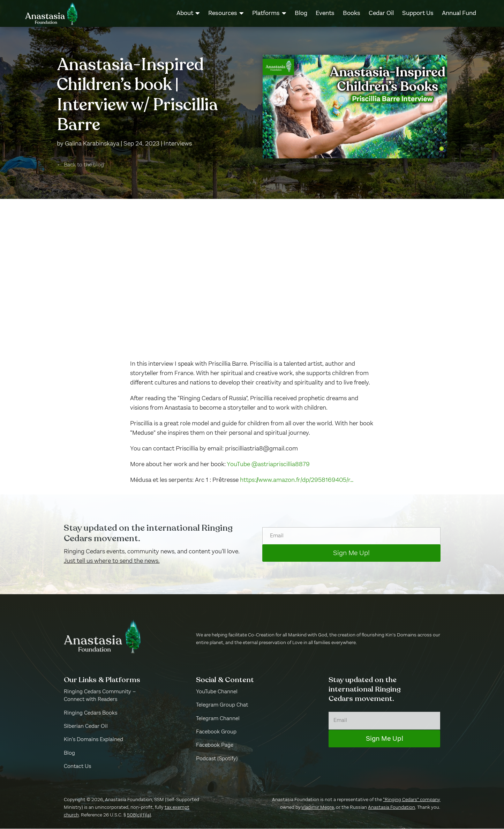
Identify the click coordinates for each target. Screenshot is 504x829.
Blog (69, 754)
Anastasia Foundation (392, 808)
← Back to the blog (80, 166)
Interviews (178, 144)
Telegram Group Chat (222, 705)
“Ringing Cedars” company (412, 800)
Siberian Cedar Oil (86, 727)
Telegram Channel (218, 719)
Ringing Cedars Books (91, 714)
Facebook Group (216, 732)
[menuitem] (188, 13)
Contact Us (77, 767)
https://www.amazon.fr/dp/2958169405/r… (297, 480)
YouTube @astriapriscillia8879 (270, 465)
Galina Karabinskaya (92, 144)
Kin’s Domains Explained (93, 740)
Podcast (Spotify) (217, 759)
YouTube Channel (217, 692)
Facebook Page (215, 746)
